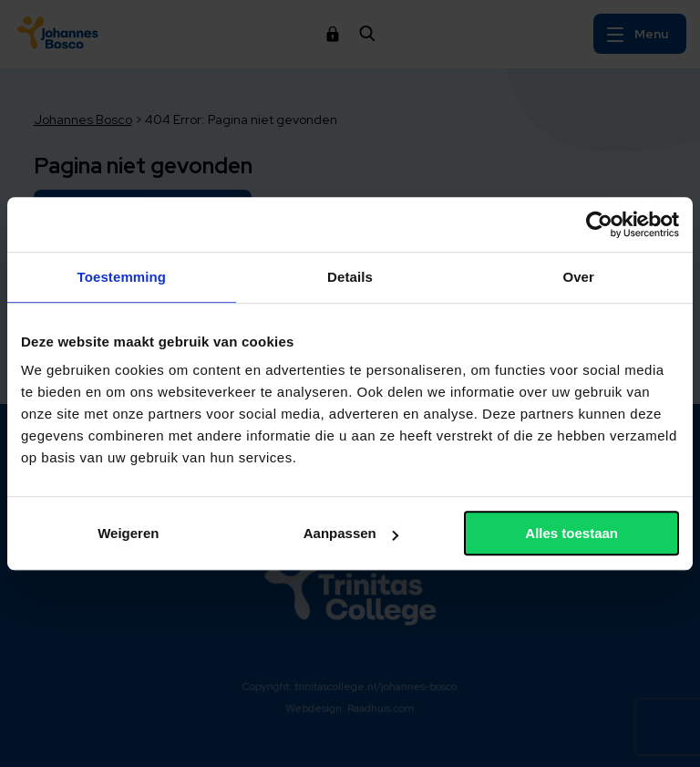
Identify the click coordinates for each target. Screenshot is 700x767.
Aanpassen (351, 533)
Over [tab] (578, 277)
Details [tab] (350, 277)
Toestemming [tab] (122, 277)
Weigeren (128, 533)
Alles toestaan (571, 533)
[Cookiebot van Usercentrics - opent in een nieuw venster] (599, 224)
